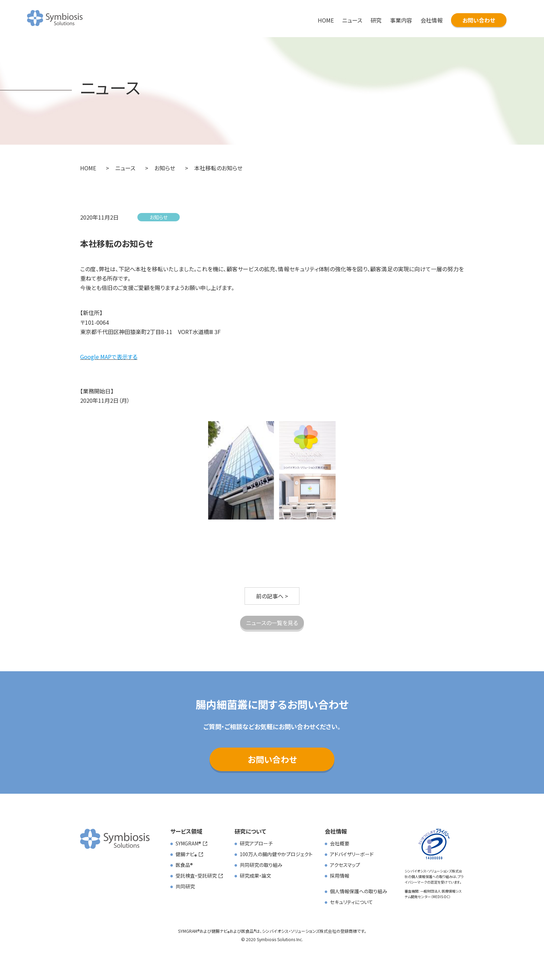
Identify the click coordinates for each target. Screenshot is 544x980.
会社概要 (340, 843)
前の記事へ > (272, 596)
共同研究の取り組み (261, 865)
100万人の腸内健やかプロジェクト (276, 854)
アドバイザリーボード (352, 854)
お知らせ (159, 217)
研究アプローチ (256, 843)
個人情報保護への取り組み (359, 891)
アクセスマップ (345, 865)
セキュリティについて (351, 902)
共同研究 (185, 886)
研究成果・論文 (256, 876)
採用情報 (340, 876)
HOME (326, 20)
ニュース (352, 20)
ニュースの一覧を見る (272, 623)
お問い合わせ (479, 20)
